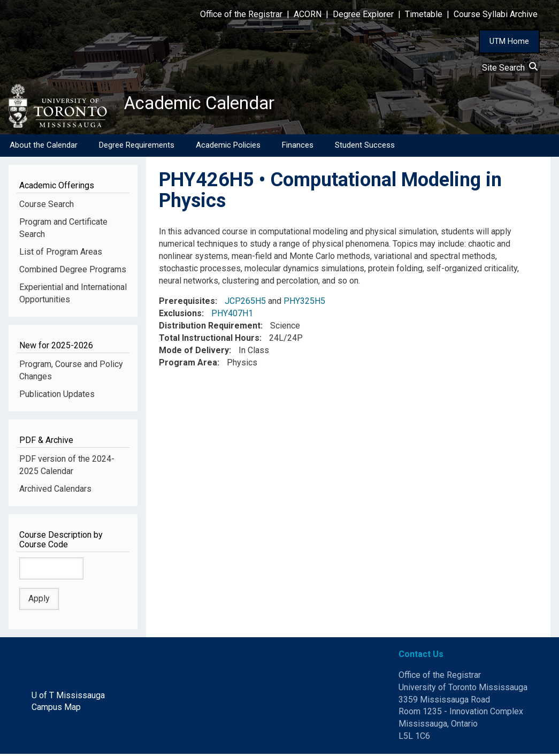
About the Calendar (44, 147)
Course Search (47, 206)
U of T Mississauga (68, 697)
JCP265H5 (245, 303)
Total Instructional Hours (209, 340)
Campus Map (56, 709)
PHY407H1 (232, 315)
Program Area (188, 365)
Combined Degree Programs (73, 272)
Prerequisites (187, 303)
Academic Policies (228, 147)
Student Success (365, 147)
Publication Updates (57, 396)
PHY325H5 (304, 303)
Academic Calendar (208, 104)
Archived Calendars (55, 491)
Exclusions (180, 315)
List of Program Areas (61, 254)
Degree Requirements (137, 147)
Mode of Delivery (194, 352)
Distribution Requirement (210, 328)
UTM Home (509, 41)
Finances (298, 147)
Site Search (510, 68)
